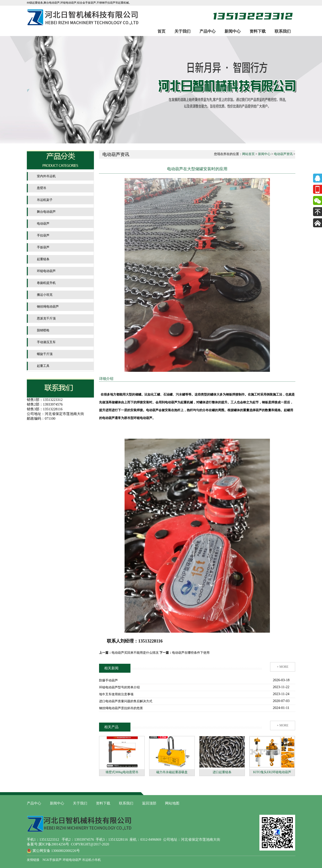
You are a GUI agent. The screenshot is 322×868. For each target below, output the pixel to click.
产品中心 (208, 31)
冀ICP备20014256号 (54, 844)
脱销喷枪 (43, 330)
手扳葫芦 (43, 247)
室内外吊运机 (46, 176)
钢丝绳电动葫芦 (48, 307)
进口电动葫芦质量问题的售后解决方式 (126, 701)
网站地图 (172, 803)
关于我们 (182, 31)
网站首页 (248, 154)
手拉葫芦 (43, 235)
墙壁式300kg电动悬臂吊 (122, 772)
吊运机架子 (45, 200)
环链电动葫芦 (46, 271)
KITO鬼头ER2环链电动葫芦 (272, 772)
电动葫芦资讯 (283, 154)
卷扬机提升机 (46, 283)
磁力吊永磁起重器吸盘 (172, 772)
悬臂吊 (42, 188)
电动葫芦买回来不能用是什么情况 (135, 653)
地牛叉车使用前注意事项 (116, 694)
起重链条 (43, 259)
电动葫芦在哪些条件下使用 (191, 653)
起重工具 (43, 366)
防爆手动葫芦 (108, 680)
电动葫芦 (43, 224)
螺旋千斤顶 (45, 354)
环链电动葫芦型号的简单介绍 (119, 687)
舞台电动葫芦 (46, 212)
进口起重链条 (222, 772)
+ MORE (283, 667)
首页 (161, 31)
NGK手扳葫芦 (52, 860)
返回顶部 (149, 803)
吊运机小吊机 (91, 860)
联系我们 (283, 31)
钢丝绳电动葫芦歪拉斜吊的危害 (121, 708)
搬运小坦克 (45, 295)
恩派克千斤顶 (46, 318)
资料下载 (258, 31)
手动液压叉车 (46, 342)
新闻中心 (233, 31)
